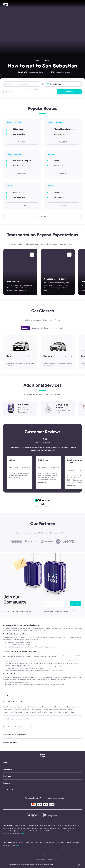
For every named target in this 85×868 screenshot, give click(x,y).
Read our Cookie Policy (45, 864)
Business (45, 328)
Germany (63, 842)
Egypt (41, 842)
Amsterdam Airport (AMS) (11, 831)
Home (38, 61)
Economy (26, 328)
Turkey (18, 842)
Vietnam (51, 842)
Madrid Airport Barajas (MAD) (11, 828)
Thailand (27, 842)
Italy (37, 842)
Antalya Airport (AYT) (33, 825)
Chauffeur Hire (13, 790)
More (24, 833)
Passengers (35, 89)
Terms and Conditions (45, 859)
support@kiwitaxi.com (54, 798)
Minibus (54, 328)
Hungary (13, 845)
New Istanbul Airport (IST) (47, 825)
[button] (43, 84)
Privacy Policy (66, 612)
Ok (80, 864)
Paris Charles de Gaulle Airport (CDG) (50, 828)
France (46, 842)
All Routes (42, 216)
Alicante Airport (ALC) (74, 825)
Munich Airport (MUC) (25, 831)
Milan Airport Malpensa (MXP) (41, 831)
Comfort (35, 328)
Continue (69, 92)
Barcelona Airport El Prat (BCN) (30, 828)
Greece (69, 842)
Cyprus (57, 842)
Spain (47, 61)
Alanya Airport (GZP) (20, 825)
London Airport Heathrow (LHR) (12, 833)
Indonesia (6, 845)
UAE (22, 842)
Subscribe (76, 604)
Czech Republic (77, 842)
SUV (62, 328)
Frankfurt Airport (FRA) (69, 828)
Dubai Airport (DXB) (61, 825)
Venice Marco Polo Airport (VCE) (60, 831)
